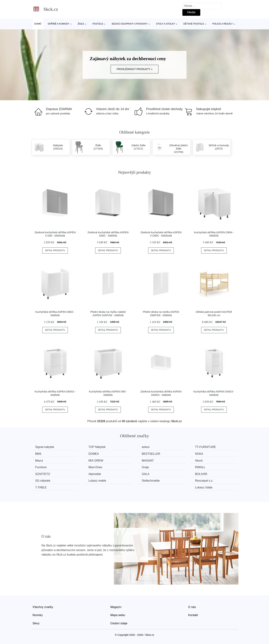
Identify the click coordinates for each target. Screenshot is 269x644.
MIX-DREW (96, 461)
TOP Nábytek (97, 447)
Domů (38, 24)
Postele (98, 24)
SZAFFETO (43, 474)
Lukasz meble (97, 481)
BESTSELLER (151, 454)
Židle (81, 24)
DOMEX (94, 454)
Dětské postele (194, 24)
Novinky (38, 615)
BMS (38, 454)
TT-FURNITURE (205, 447)
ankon (146, 447)
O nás (192, 607)
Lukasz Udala (204, 487)
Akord (199, 461)
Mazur (39, 461)
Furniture (41, 467)
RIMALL (200, 467)
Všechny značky (43, 607)
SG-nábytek (43, 481)
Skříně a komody (59, 24)
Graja (145, 467)
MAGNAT (148, 461)
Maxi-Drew (95, 467)
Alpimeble (95, 474)
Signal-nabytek (45, 447)
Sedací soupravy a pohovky (130, 24)
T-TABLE (41, 487)
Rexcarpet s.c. (204, 481)
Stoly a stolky (165, 24)
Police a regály (223, 24)
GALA (146, 474)
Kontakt (193, 615)
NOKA (199, 454)
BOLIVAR (201, 474)
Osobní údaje (119, 623)
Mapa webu (118, 615)
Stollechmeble (151, 481)
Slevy (36, 623)
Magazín (116, 607)
